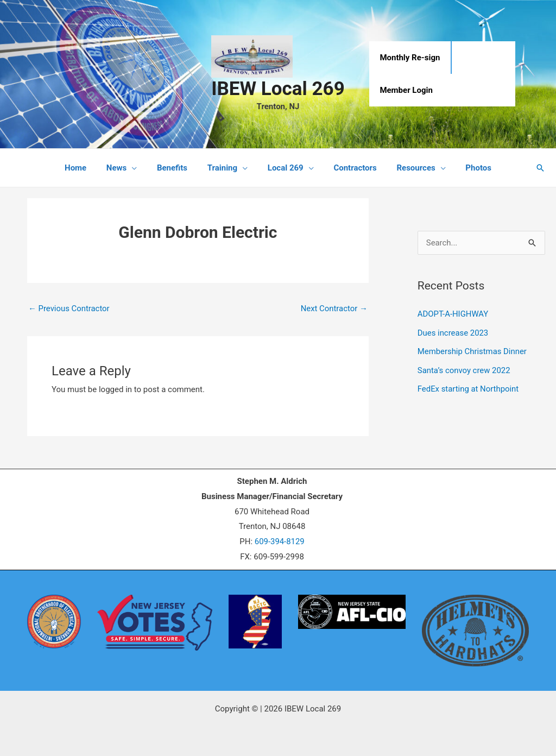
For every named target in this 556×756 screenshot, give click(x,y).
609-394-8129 (279, 542)
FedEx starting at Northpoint (469, 387)
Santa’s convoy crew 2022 (464, 369)
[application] (141, 168)
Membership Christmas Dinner (473, 351)
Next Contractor (334, 308)
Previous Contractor (69, 308)
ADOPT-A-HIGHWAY (453, 314)
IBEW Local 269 (278, 89)
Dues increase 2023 (453, 332)
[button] (540, 168)
